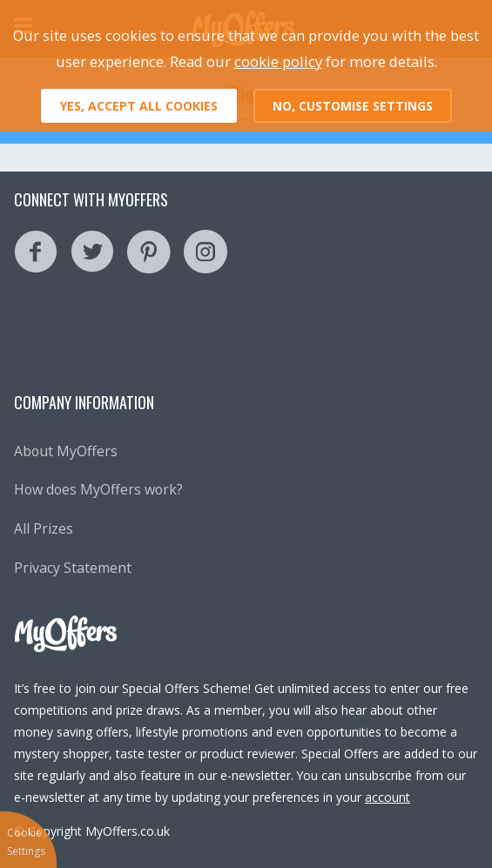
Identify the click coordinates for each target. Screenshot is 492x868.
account (388, 797)
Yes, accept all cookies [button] (139, 106)
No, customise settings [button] (353, 106)
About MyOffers (66, 451)
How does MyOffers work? (98, 489)
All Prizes (44, 528)
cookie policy (278, 61)
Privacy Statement (73, 568)
